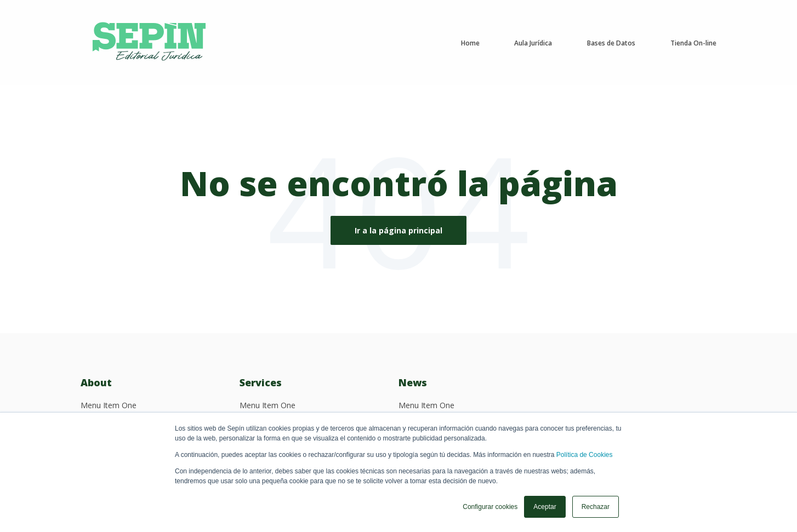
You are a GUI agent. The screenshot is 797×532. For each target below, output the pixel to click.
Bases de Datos (611, 43)
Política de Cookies (585, 455)
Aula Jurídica (533, 43)
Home (470, 43)
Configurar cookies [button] (490, 507)
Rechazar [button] (596, 507)
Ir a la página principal (398, 230)
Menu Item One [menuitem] (109, 405)
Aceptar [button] (545, 507)
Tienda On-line (693, 43)
